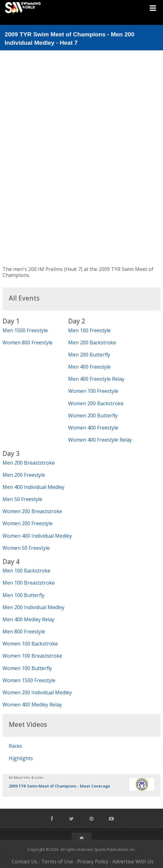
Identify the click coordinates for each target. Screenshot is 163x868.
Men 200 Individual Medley (33, 607)
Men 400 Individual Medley (33, 487)
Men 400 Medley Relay (28, 619)
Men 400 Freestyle (89, 367)
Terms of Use (57, 861)
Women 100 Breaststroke (32, 656)
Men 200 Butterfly (89, 355)
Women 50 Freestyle (26, 548)
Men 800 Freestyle (24, 631)
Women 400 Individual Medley (37, 536)
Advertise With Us (133, 861)
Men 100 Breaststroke (29, 583)
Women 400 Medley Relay (32, 705)
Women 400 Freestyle (93, 428)
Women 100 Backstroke (30, 644)
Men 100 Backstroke (26, 571)
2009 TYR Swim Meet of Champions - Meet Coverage (59, 786)
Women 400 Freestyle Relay (100, 440)
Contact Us (25, 861)
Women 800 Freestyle (28, 342)
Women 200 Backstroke (96, 403)
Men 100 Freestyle (89, 330)
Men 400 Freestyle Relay (96, 379)
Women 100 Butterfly (27, 668)
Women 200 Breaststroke (32, 511)
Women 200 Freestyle (28, 523)
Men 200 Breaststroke (29, 463)
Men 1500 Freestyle (25, 330)
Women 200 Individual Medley (37, 692)
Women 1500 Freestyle (29, 680)
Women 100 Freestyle (93, 391)
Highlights (21, 758)
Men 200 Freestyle (24, 475)
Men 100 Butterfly (23, 595)
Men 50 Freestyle (22, 499)
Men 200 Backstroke (92, 342)
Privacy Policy (93, 861)
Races (15, 746)
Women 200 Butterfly (93, 416)
